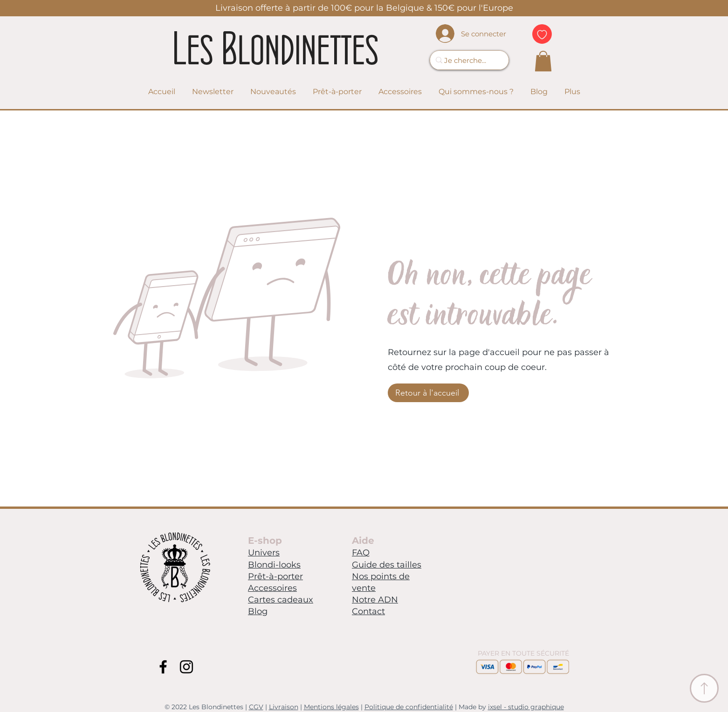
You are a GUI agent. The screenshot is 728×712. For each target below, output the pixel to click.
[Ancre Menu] (704, 688)
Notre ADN (375, 600)
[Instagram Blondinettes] (186, 667)
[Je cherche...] (466, 60)
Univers (264, 553)
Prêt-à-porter (275, 576)
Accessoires (272, 588)
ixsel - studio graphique (526, 707)
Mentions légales (331, 707)
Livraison (284, 707)
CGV (256, 707)
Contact (368, 611)
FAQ (361, 553)
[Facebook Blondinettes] (163, 667)
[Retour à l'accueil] (428, 393)
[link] (543, 61)
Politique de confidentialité (409, 707)
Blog (258, 611)
